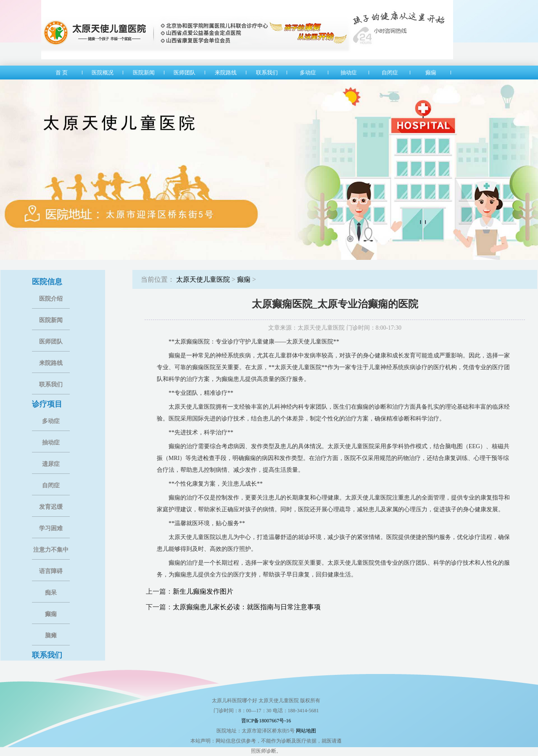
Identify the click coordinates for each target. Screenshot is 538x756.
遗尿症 (51, 464)
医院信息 (47, 282)
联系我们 (51, 385)
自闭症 (51, 485)
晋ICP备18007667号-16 (266, 721)
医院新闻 (51, 320)
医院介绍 (51, 299)
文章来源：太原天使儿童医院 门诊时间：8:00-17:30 (335, 328)
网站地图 (306, 731)
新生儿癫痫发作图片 (203, 591)
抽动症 (51, 443)
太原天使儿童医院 (203, 279)
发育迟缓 (51, 507)
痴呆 (51, 593)
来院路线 (51, 363)
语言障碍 (51, 571)
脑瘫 (51, 636)
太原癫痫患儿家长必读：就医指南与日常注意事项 (247, 607)
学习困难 (51, 528)
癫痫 (51, 614)
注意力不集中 (51, 550)
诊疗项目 (47, 404)
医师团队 (51, 342)
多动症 (51, 421)
